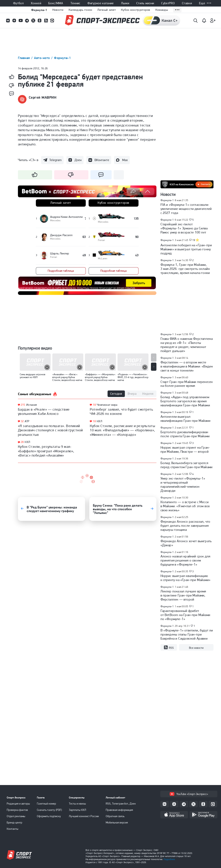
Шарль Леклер (60, 253)
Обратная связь (115, 816)
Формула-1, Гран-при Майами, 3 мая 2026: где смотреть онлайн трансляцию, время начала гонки (185, 269)
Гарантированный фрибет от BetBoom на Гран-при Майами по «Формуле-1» (185, 615)
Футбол (18, 3)
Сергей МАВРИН (43, 97)
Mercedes (103, 222)
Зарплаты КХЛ (78, 810)
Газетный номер (46, 804)
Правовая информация (119, 810)
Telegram (55, 160)
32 (22, 421)
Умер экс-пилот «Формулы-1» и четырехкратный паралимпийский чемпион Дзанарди (183, 484)
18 (94, 405)
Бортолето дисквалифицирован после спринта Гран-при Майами (185, 434)
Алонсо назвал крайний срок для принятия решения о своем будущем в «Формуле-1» (185, 560)
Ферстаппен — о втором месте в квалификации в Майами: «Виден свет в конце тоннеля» (187, 366)
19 (194, 240)
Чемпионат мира (107, 405)
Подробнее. (170, 859)
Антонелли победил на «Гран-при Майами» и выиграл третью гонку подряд (186, 249)
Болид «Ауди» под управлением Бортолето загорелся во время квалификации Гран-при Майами (185, 401)
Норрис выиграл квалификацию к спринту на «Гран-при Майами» (186, 578)
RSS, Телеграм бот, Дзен (121, 804)
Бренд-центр (14, 822)
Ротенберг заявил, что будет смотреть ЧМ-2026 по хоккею (121, 412)
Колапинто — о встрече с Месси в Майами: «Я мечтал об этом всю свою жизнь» (185, 506)
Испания (32, 405)
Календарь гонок (80, 10)
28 (22, 442)
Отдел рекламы (16, 816)
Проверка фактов (17, 810)
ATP (27, 421)
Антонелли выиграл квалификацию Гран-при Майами (185, 419)
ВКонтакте (102, 160)
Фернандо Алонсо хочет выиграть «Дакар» (186, 543)
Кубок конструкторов (136, 10)
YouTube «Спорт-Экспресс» (189, 794)
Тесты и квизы (77, 804)
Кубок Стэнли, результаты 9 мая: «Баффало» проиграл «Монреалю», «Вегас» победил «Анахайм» (46, 451)
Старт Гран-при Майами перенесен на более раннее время (187, 384)
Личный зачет (107, 10)
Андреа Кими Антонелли (66, 217)
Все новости (196, 648)
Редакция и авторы (18, 804)
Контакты (13, 829)
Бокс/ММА (56, 3)
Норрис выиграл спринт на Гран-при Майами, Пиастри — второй (185, 449)
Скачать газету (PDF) (49, 810)
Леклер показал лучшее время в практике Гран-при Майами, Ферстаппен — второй (183, 595)
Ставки (187, 3)
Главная (24, 58)
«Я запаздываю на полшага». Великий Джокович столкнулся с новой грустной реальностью (50, 430)
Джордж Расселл (61, 235)
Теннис (75, 3)
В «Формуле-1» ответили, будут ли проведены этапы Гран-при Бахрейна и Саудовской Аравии (187, 634)
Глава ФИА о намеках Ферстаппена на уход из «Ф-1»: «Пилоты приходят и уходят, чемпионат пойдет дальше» (187, 345)
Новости (58, 10)
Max (125, 160)
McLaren (103, 258)
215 (23, 405)
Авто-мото (42, 58)
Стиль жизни (145, 3)
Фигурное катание (101, 3)
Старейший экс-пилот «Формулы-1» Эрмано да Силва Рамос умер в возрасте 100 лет (184, 228)
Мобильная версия (117, 822)
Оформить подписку (49, 816)
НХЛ (27, 442)
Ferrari (101, 240)
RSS (169, 648)
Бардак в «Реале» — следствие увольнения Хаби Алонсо (44, 412)
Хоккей (36, 3)
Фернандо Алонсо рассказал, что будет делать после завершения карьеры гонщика (185, 526)
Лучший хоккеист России (84, 816)
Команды (162, 10)
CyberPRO (168, 3)
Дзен (78, 160)
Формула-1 (39, 10)
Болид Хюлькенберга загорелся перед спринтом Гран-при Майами (187, 465)
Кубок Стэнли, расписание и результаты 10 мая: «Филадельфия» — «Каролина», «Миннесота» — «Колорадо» (123, 430)
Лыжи (125, 3)
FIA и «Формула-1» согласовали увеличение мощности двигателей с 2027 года (186, 209)
